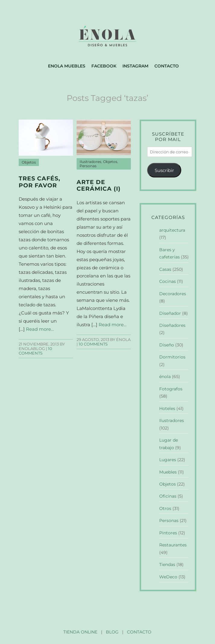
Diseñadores (172, 325)
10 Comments (35, 351)
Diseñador (170, 313)
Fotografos (171, 389)
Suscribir (164, 170)
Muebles (168, 472)
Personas (88, 166)
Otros (165, 508)
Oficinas (168, 496)
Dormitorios (172, 357)
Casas (165, 269)
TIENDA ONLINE (80, 632)
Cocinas (168, 281)
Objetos (29, 162)
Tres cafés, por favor (40, 182)
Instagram (135, 66)
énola (165, 377)
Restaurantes (173, 545)
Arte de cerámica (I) (99, 186)
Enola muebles (67, 66)
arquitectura (172, 230)
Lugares (168, 460)
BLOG (112, 632)
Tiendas (167, 564)
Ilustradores (90, 162)
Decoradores (173, 294)
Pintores (168, 533)
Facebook (104, 66)
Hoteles (167, 408)
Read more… (40, 329)
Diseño (167, 345)
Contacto (167, 66)
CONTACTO (139, 632)
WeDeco (168, 577)
